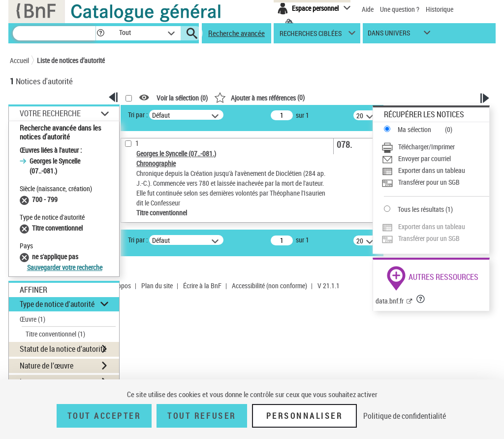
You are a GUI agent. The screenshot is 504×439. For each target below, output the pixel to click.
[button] (100, 33)
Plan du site (157, 286)
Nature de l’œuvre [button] (47, 366)
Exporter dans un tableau (432, 170)
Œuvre (32, 319)
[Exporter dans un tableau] (435, 170)
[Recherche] (54, 33)
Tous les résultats (421, 209)
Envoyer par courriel (425, 158)
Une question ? (400, 9)
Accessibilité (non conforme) (269, 286)
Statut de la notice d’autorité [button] (63, 349)
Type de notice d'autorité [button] (57, 304)
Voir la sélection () (182, 98)
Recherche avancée (236, 33)
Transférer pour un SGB (429, 182)
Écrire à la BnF (202, 286)
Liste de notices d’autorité (71, 60)
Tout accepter (104, 416)
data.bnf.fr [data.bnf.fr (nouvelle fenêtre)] (390, 301)
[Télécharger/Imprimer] (435, 147)
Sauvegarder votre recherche (65, 267)
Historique (440, 9)
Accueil (19, 60)
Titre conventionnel (55, 334)
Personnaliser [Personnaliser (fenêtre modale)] (305, 416)
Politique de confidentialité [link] (405, 416)
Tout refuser (202, 416)
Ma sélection (414, 129)
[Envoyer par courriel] (435, 159)
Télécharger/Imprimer (426, 147)
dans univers (389, 35)
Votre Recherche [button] (50, 113)
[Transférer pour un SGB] (435, 182)
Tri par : (138, 115)
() (259, 97)
